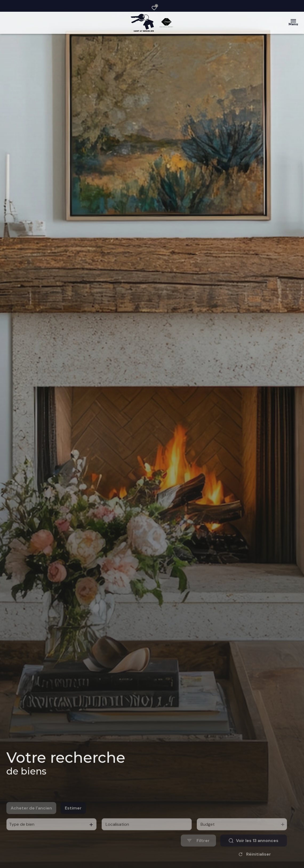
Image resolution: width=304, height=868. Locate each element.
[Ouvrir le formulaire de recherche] (198, 851)
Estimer (73, 818)
